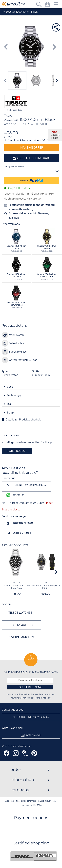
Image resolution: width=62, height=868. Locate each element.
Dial (10, 404)
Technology (14, 395)
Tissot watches (20, 613)
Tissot (46, 582)
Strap (11, 413)
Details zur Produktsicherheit (23, 420)
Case (10, 387)
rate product (17, 451)
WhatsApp (15, 495)
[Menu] (56, 5)
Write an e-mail (19, 533)
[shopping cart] (47, 5)
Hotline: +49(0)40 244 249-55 (26, 485)
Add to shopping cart (33, 158)
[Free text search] (39, 5)
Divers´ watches (21, 637)
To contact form (19, 523)
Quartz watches (21, 625)
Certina (16, 582)
